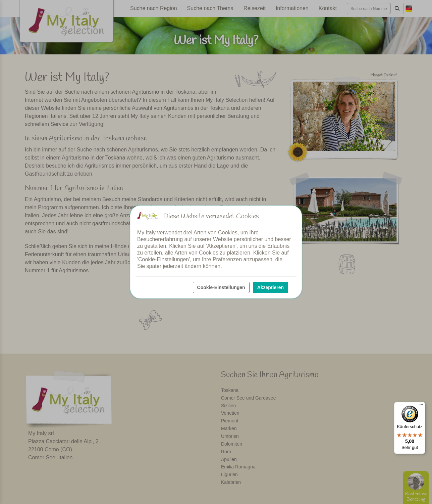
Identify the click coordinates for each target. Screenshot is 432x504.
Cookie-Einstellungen (221, 287)
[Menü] (421, 406)
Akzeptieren (271, 287)
